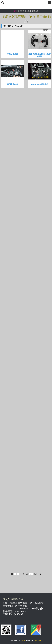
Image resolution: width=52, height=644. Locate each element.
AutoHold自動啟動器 (40, 84)
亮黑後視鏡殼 (12, 54)
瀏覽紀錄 (35, 11)
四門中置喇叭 (12, 84)
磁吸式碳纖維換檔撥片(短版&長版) (40, 55)
